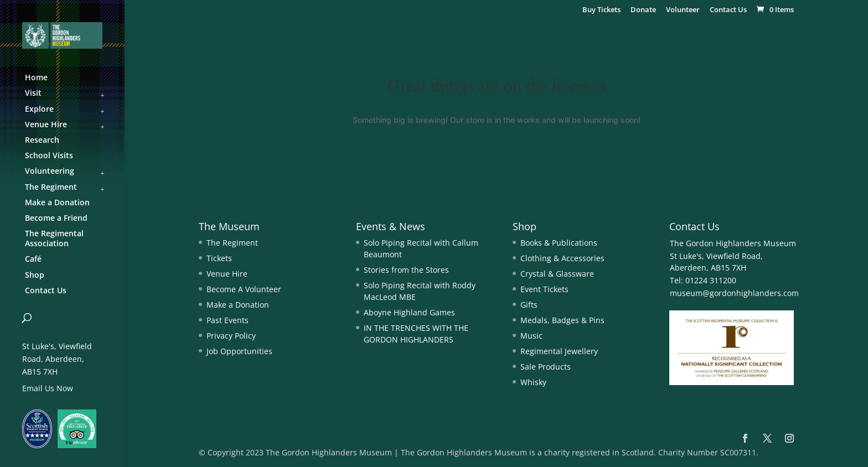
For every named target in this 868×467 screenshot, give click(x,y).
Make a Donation (238, 305)
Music (531, 336)
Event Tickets (544, 289)
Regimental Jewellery (559, 351)
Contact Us (728, 10)
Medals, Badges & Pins (562, 320)
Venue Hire (227, 274)
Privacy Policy (231, 336)
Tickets (219, 258)
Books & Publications (559, 243)
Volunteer (683, 10)
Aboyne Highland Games (409, 312)
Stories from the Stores (406, 270)
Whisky (533, 382)
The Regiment (232, 243)
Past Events (228, 320)
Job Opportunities (239, 351)
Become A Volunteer (244, 289)
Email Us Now (48, 388)
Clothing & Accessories (562, 258)
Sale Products (546, 367)
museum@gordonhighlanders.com (734, 293)
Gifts (529, 305)
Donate (643, 10)
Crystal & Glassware (557, 274)
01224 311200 (710, 280)
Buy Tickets (601, 10)
